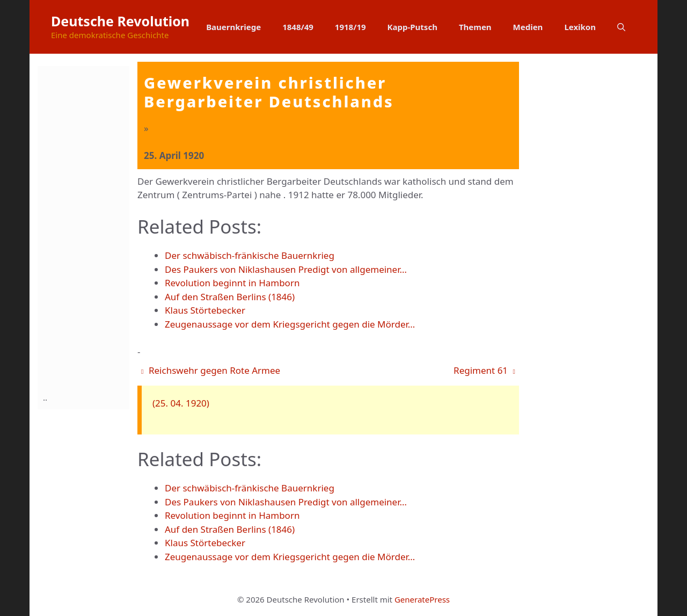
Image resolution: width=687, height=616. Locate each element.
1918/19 (350, 27)
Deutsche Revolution (120, 21)
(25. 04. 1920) (181, 403)
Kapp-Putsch (412, 27)
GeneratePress (422, 599)
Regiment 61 (484, 370)
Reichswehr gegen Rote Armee (211, 370)
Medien (528, 27)
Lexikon (580, 27)
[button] (621, 27)
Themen (475, 27)
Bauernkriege (233, 27)
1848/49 (298, 27)
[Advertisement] (86, 227)
